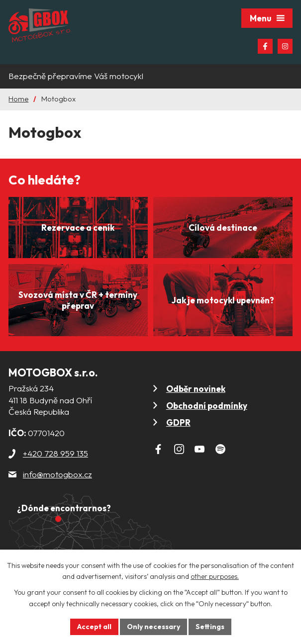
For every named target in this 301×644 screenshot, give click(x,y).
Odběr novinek (196, 389)
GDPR (178, 422)
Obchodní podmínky (207, 406)
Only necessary (153, 627)
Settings (210, 627)
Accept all (94, 627)
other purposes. (215, 577)
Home (18, 99)
